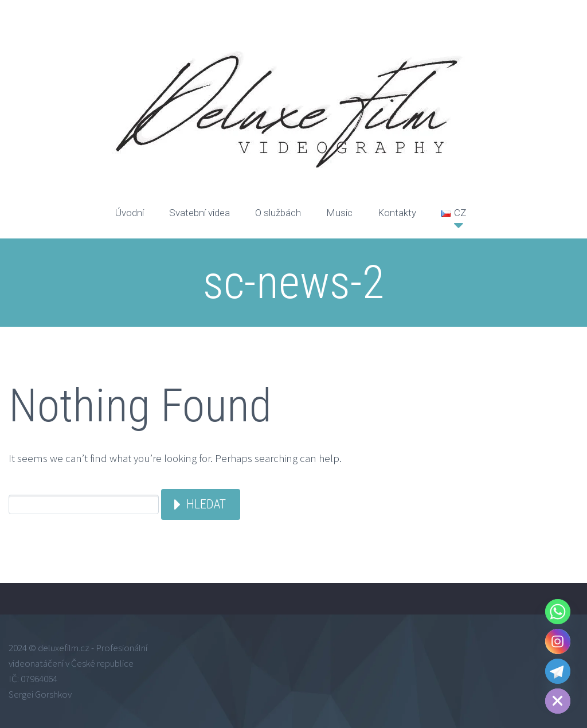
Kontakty (397, 213)
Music (339, 213)
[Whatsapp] (558, 612)
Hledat (206, 504)
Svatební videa (199, 213)
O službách (278, 213)
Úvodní (130, 213)
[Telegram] (558, 671)
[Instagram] (558, 641)
